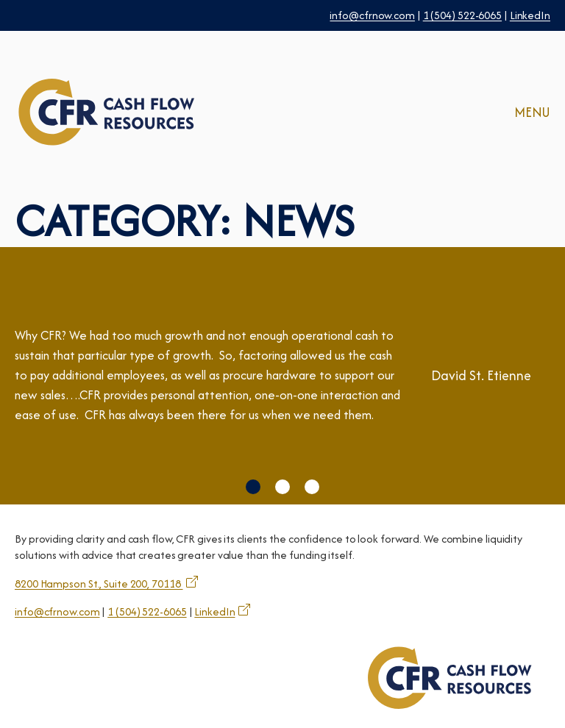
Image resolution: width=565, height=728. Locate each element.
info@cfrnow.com (372, 15)
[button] (253, 487)
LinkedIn (530, 15)
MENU (532, 112)
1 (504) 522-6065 (462, 15)
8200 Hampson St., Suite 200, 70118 (99, 584)
